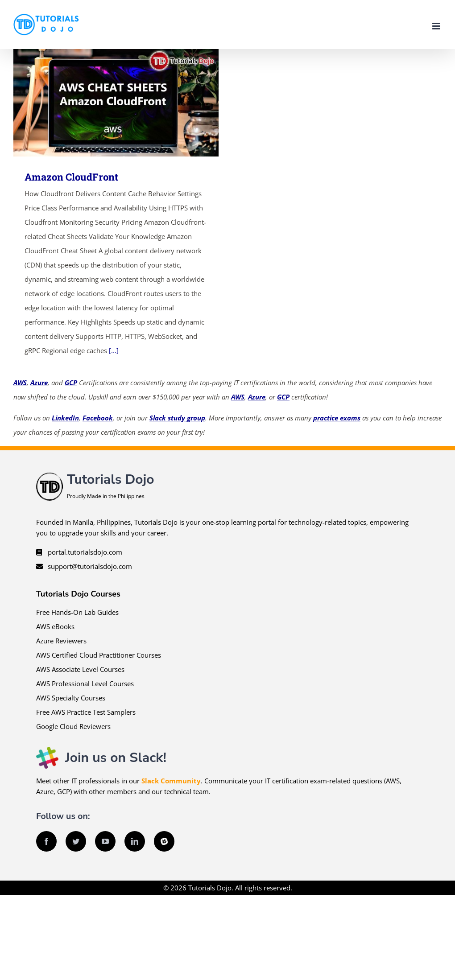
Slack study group (177, 418)
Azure (39, 383)
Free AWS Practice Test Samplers (86, 712)
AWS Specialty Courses (71, 698)
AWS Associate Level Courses (80, 669)
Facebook (98, 418)
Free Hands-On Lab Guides (77, 612)
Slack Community (171, 781)
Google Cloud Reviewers (73, 726)
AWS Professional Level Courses (85, 684)
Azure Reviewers (61, 641)
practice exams (337, 418)
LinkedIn (65, 418)
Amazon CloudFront (71, 177)
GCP (71, 383)
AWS (20, 383)
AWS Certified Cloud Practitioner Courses (99, 655)
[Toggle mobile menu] (437, 26)
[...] (114, 350)
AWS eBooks (55, 626)
